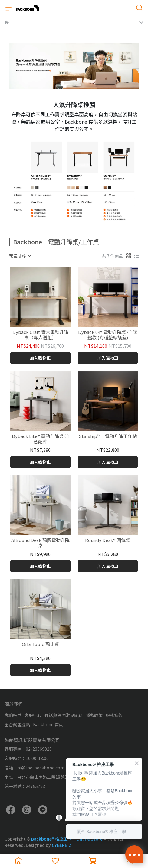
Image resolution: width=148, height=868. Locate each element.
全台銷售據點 (17, 724)
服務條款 (114, 715)
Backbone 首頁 (48, 724)
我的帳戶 (13, 715)
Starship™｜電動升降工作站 (108, 436)
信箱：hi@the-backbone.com (35, 768)
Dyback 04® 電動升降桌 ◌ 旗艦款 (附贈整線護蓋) (108, 335)
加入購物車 (40, 358)
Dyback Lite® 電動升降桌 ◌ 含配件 (40, 439)
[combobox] (20, 256)
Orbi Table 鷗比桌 (40, 644)
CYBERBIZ (62, 845)
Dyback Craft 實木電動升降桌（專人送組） (40, 335)
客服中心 (33, 715)
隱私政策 (94, 715)
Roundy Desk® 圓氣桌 (108, 540)
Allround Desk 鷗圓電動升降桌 (40, 543)
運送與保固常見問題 (64, 715)
